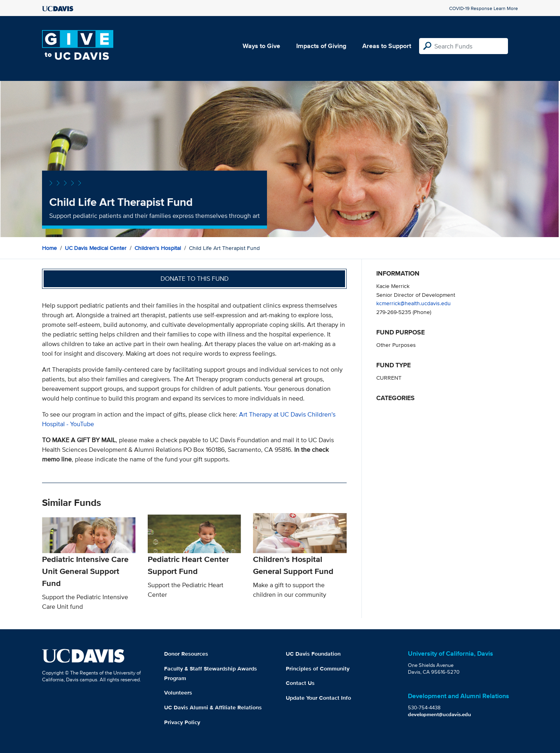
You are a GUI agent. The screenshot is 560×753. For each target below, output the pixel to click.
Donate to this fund (195, 279)
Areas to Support (387, 46)
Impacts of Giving (321, 46)
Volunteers (178, 693)
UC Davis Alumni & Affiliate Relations (213, 707)
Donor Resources (186, 654)
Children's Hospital (158, 248)
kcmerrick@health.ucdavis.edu (413, 303)
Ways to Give (261, 46)
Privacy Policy (182, 722)
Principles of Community (318, 668)
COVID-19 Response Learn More (484, 8)
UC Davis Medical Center (96, 248)
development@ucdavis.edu (440, 714)
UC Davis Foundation (313, 654)
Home (49, 248)
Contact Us (300, 683)
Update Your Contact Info (318, 698)
